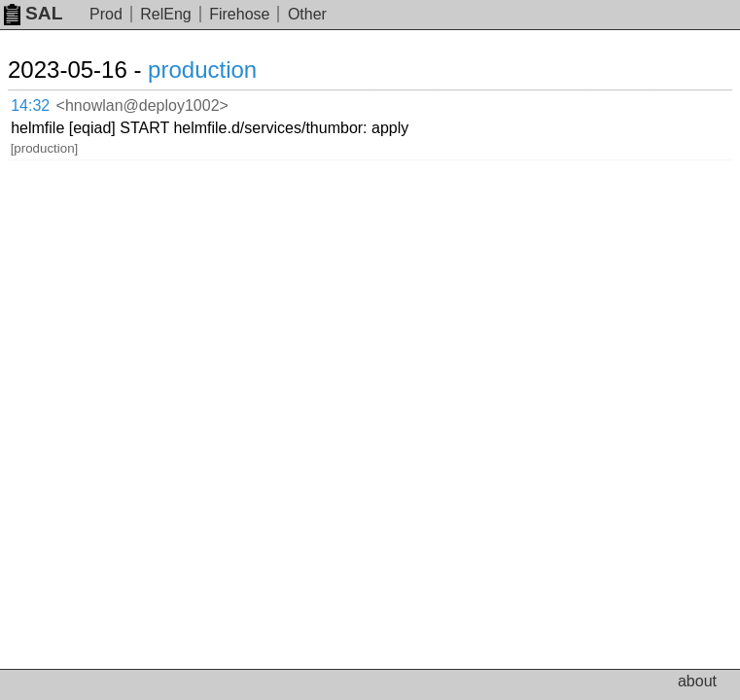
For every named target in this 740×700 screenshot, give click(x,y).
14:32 (50, 103)
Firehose (239, 14)
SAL (33, 13)
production (226, 70)
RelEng (165, 14)
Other (307, 14)
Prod (106, 14)
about (697, 681)
